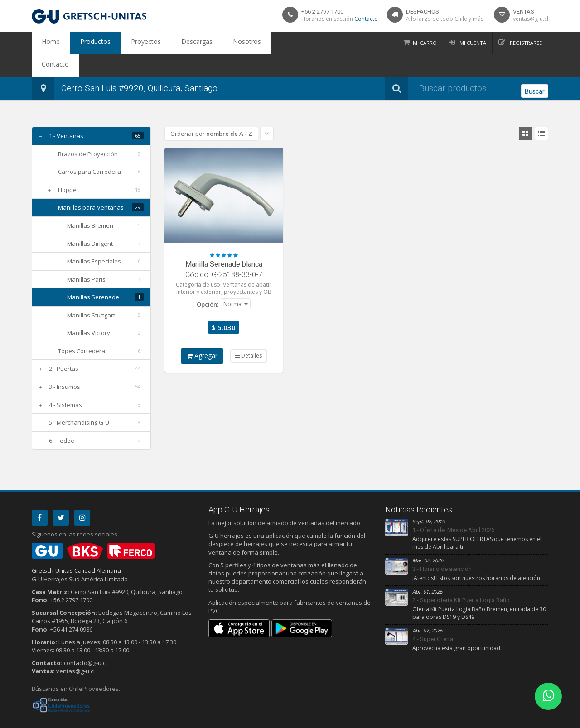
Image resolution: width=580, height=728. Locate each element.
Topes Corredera (82, 328)
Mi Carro (425, 43)
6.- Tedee (62, 418)
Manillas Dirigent (90, 221)
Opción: (208, 282)
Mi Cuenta (472, 43)
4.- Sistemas (65, 382)
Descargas (166, 43)
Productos (82, 43)
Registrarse (525, 43)
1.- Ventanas (66, 113)
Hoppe (67, 167)
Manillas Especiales (94, 239)
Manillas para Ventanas (91, 185)
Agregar (202, 333)
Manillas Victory (89, 310)
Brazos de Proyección (88, 131)
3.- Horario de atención (442, 546)
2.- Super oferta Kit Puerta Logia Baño (461, 577)
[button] (236, 281)
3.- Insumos (65, 364)
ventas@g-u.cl (531, 19)
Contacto (366, 19)
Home (47, 43)
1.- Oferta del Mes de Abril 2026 (453, 507)
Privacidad (63, 719)
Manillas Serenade (93, 274)
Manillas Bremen (90, 203)
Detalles (249, 333)
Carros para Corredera (89, 149)
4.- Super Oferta (433, 616)
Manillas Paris (86, 257)
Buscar (535, 66)
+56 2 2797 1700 (322, 12)
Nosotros (207, 43)
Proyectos (124, 43)
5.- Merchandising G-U (79, 400)
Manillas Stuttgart (91, 292)
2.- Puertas (64, 346)
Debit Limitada (527, 719)
